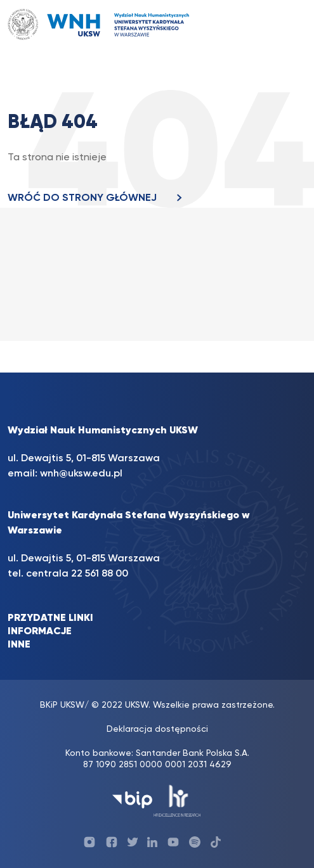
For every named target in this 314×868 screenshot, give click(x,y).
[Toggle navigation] (284, 24)
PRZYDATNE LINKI (50, 618)
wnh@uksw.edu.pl (81, 474)
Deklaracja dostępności (157, 729)
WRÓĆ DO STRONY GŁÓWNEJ (98, 198)
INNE (19, 645)
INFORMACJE (40, 632)
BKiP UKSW (62, 705)
